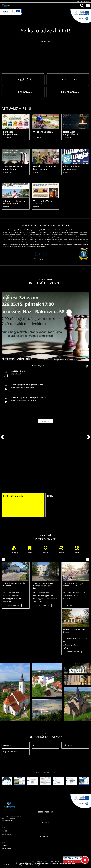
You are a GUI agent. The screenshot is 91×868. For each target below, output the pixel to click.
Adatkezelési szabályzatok (23, 863)
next (89, 437)
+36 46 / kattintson (10, 819)
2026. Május (38, 366)
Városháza (5, 831)
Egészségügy (14, 549)
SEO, (20, 865)
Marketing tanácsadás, (11, 865)
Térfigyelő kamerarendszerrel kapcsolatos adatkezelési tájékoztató (54, 863)
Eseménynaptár (7, 834)
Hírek (3, 828)
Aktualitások (45, 41)
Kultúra (61, 549)
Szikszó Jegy (68, 745)
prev (2, 437)
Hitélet (45, 549)
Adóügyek (7, 745)
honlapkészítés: (27, 865)
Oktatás (30, 549)
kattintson (10, 821)
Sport (77, 549)
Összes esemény (45, 421)
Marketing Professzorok (40, 865)
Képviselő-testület (10, 752)
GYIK (35, 745)
